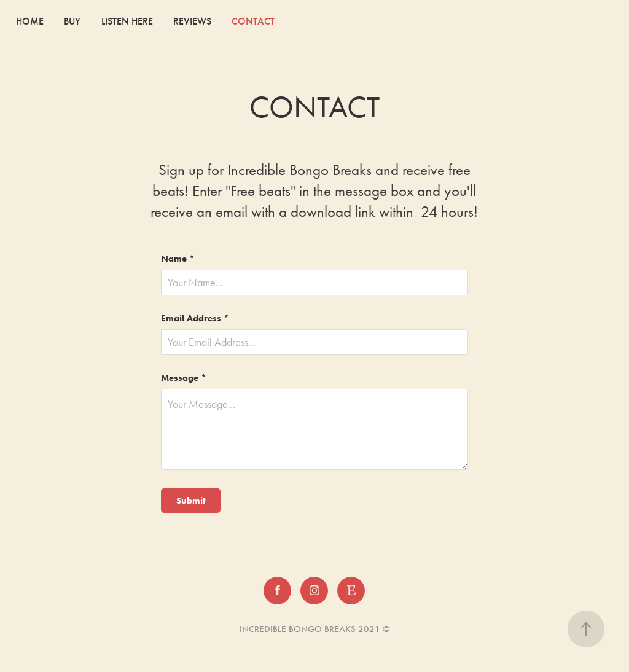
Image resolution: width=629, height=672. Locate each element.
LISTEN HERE (127, 21)
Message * (184, 378)
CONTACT (253, 21)
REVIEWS (192, 21)
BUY (72, 21)
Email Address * (195, 318)
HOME (30, 21)
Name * (178, 259)
